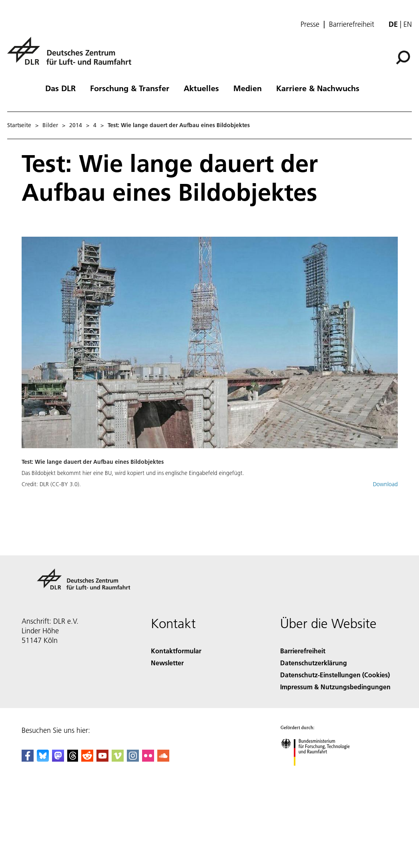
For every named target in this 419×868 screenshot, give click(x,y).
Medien (248, 88)
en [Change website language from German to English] (408, 24)
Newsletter (167, 663)
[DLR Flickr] (148, 759)
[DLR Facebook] (28, 759)
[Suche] (403, 58)
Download (385, 484)
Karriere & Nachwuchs (318, 88)
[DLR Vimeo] (118, 759)
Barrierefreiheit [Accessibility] (303, 651)
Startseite (19, 125)
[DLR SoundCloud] (163, 759)
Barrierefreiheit (352, 24)
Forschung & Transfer (130, 88)
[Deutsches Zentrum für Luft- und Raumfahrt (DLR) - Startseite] (72, 55)
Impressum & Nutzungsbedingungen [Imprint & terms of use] (335, 687)
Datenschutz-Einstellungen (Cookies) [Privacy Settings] (335, 675)
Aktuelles (201, 88)
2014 (76, 125)
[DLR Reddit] (87, 759)
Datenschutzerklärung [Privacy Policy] (314, 663)
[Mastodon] (58, 759)
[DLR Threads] (73, 759)
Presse (310, 24)
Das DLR (60, 88)
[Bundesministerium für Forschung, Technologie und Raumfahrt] (320, 773)
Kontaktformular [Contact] (176, 651)
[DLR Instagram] (133, 759)
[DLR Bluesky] (43, 759)
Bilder (50, 125)
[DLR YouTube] (102, 759)
